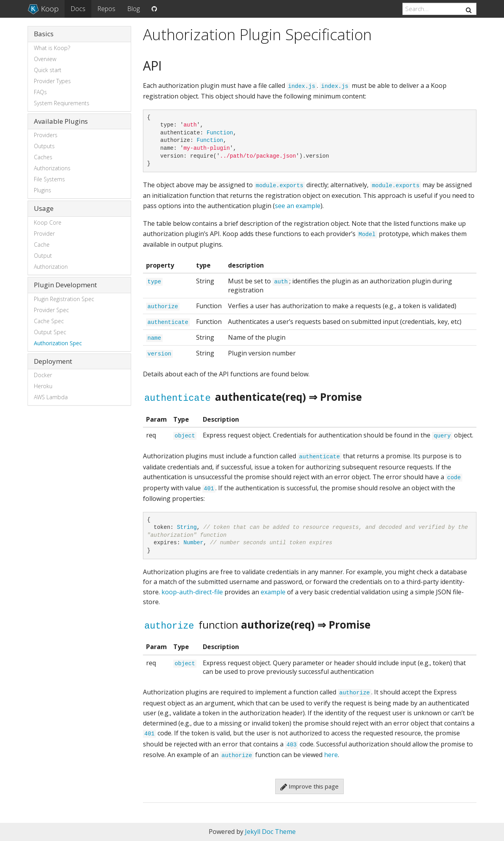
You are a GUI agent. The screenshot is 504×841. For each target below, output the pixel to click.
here (331, 755)
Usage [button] (44, 208)
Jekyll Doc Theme (270, 832)
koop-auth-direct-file (192, 592)
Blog (133, 9)
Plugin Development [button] (65, 285)
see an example (298, 206)
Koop (43, 9)
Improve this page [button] (309, 786)
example (273, 592)
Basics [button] (44, 34)
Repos (106, 9)
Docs (78, 9)
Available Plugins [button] (61, 121)
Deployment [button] (53, 361)
